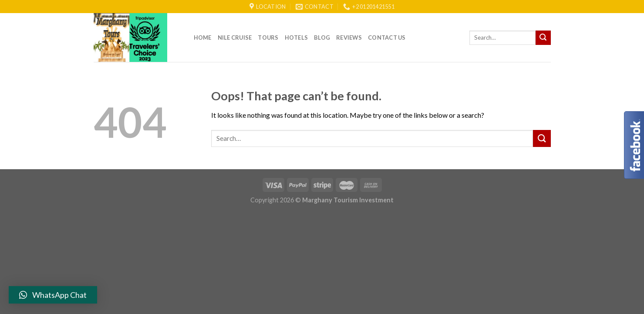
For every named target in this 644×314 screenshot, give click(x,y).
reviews (349, 38)
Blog (322, 38)
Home (203, 38)
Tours (268, 38)
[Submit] (543, 38)
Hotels (297, 38)
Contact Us (387, 38)
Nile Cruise (235, 38)
